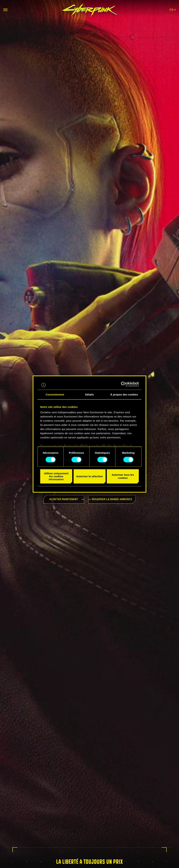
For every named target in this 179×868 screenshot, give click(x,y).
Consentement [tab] (55, 394)
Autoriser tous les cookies (123, 476)
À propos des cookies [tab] (124, 394)
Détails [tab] (89, 394)
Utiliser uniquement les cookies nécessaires (56, 476)
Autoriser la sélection (90, 476)
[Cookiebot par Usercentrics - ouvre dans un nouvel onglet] (123, 384)
